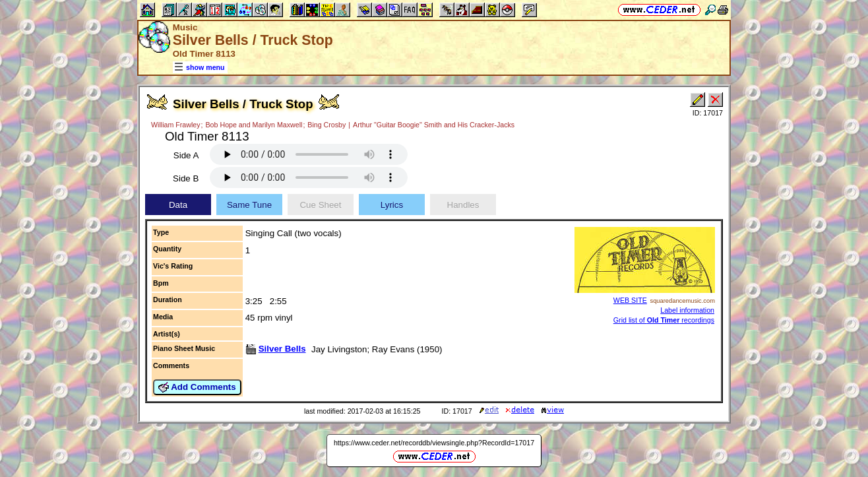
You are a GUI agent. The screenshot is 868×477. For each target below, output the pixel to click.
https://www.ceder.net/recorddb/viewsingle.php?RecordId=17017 (434, 443)
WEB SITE (630, 300)
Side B (186, 178)
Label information (687, 310)
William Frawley (176, 125)
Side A (186, 155)
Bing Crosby (326, 125)
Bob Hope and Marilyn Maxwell (254, 125)
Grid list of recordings (664, 320)
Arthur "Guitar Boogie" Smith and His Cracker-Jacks (434, 125)
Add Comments (197, 387)
